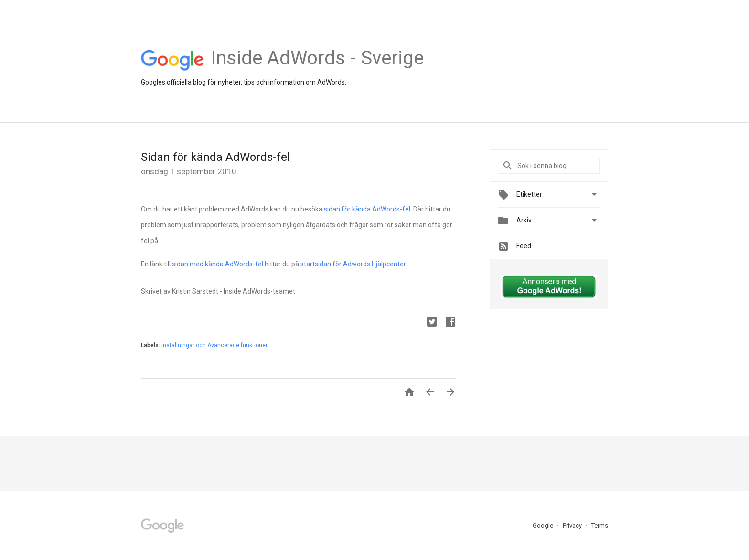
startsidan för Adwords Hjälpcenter (353, 264)
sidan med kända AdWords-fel (218, 264)
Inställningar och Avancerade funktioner (214, 345)
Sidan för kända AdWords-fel (215, 157)
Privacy (573, 525)
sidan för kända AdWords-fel (367, 209)
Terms (600, 525)
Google (544, 525)
